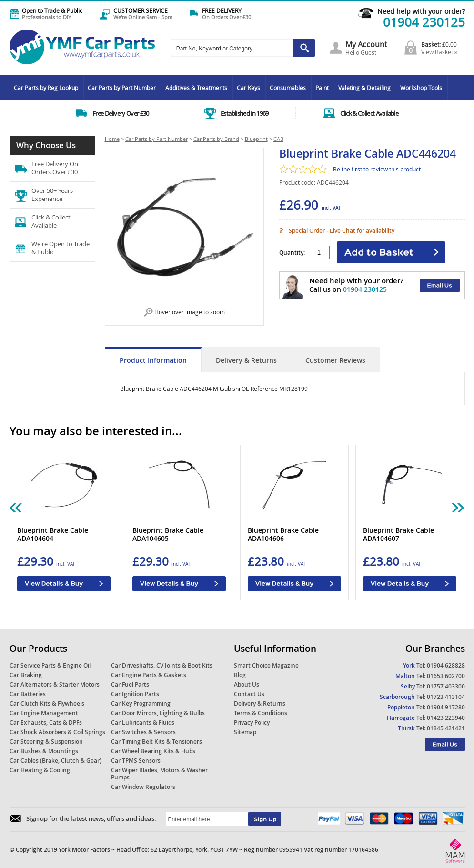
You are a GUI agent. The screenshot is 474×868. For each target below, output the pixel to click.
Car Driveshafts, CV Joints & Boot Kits (162, 665)
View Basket (439, 52)
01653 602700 (446, 676)
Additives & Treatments (196, 88)
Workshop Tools (421, 88)
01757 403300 (446, 686)
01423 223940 (446, 718)
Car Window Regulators (143, 787)
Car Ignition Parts (135, 694)
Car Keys (248, 88)
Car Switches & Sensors (143, 732)
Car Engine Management (44, 713)
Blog (240, 675)
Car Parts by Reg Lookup (46, 88)
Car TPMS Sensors (136, 761)
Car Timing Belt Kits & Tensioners (156, 742)
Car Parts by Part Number (122, 88)
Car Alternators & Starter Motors (55, 684)
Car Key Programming (141, 703)
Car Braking (26, 675)
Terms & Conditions (261, 713)
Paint (322, 88)
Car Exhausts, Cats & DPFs (46, 723)
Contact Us (249, 694)
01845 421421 (446, 728)
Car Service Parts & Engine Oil (50, 665)
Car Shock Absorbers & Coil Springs (57, 732)
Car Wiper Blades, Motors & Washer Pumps (159, 774)
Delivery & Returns (246, 360)
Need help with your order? (421, 11)
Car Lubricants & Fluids (143, 723)
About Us (247, 684)
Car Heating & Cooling (40, 770)
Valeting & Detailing (364, 88)
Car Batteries (28, 694)
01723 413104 (446, 697)
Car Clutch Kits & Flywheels (47, 703)
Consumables (288, 88)
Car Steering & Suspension (46, 742)
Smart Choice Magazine (266, 665)
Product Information (153, 360)
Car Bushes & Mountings (44, 751)
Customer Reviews (335, 360)
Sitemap (245, 732)
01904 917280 (446, 707)
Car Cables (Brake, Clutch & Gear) (55, 761)
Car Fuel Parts (130, 684)
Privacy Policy (252, 723)
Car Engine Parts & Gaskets (149, 675)
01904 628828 (446, 665)
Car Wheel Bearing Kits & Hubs (153, 751)
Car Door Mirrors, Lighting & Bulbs (158, 713)
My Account (366, 44)
